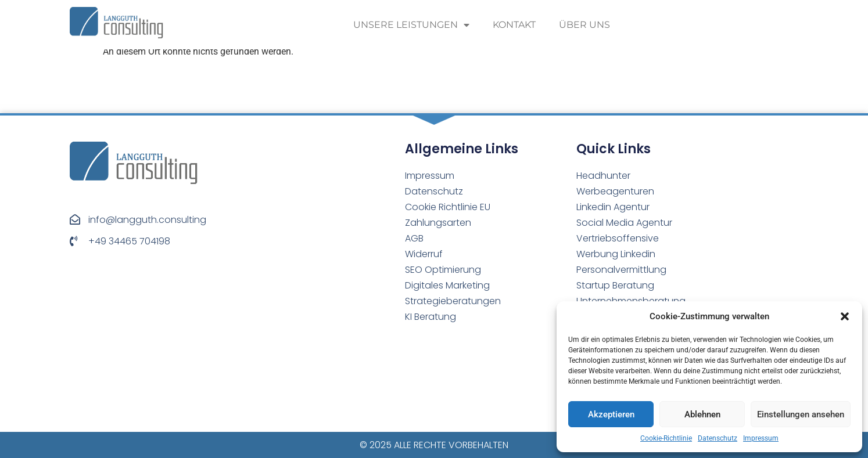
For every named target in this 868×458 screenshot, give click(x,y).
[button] (845, 316)
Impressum (761, 438)
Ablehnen (702, 414)
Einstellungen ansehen (801, 414)
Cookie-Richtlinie (666, 438)
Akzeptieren (611, 414)
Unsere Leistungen (411, 25)
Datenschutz (718, 438)
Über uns (584, 25)
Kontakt (514, 25)
